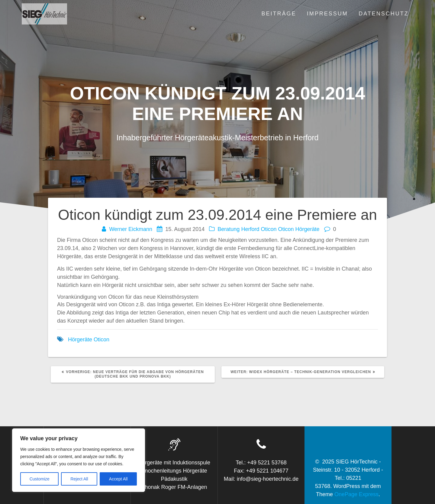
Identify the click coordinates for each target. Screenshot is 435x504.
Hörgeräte (80, 340)
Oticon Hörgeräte (299, 229)
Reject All (79, 479)
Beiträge (279, 14)
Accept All (118, 479)
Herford (250, 229)
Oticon (269, 229)
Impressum (327, 14)
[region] (79, 460)
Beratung (229, 229)
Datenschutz (384, 14)
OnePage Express (356, 494)
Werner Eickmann (131, 229)
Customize (40, 479)
